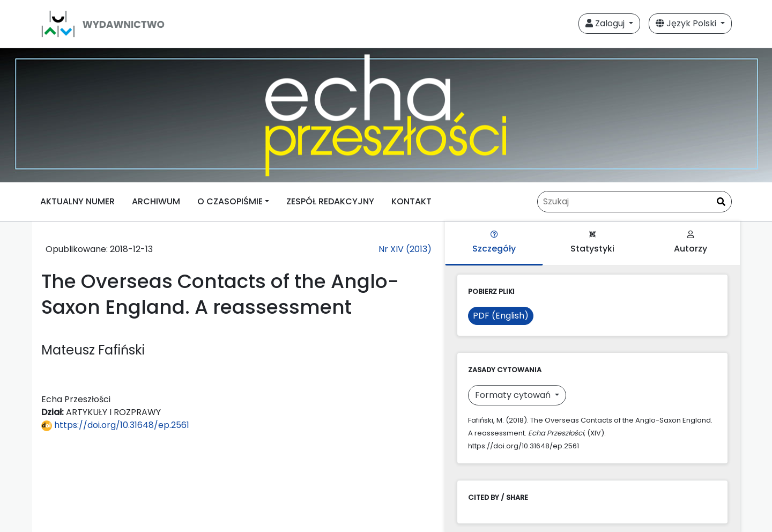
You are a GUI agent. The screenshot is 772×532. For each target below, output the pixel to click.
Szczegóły (494, 243)
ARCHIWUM (156, 201)
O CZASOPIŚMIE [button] (230, 201)
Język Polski (687, 23)
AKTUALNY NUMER (77, 201)
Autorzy (691, 243)
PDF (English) (501, 316)
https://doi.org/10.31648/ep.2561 (115, 425)
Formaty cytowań (514, 395)
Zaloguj (606, 23)
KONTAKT (411, 201)
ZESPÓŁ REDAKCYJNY (330, 201)
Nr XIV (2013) (405, 249)
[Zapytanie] (634, 202)
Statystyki (592, 243)
